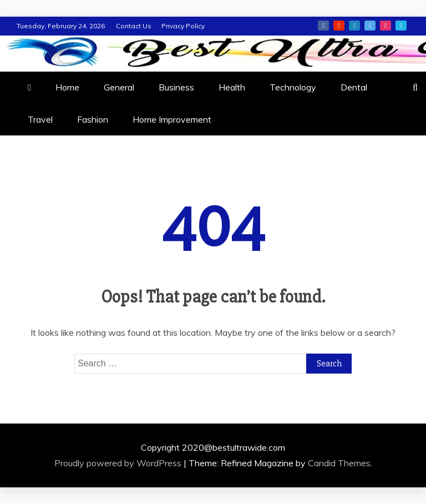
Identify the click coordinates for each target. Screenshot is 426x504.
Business (176, 87)
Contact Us (134, 26)
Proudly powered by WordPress (119, 463)
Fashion (93, 119)
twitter (370, 26)
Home (67, 87)
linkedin (354, 26)
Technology (293, 87)
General (119, 87)
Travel (40, 119)
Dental (354, 87)
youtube (339, 26)
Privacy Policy (183, 26)
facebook (323, 26)
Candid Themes (339, 463)
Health (232, 87)
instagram (386, 26)
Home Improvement (172, 119)
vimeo (401, 26)
